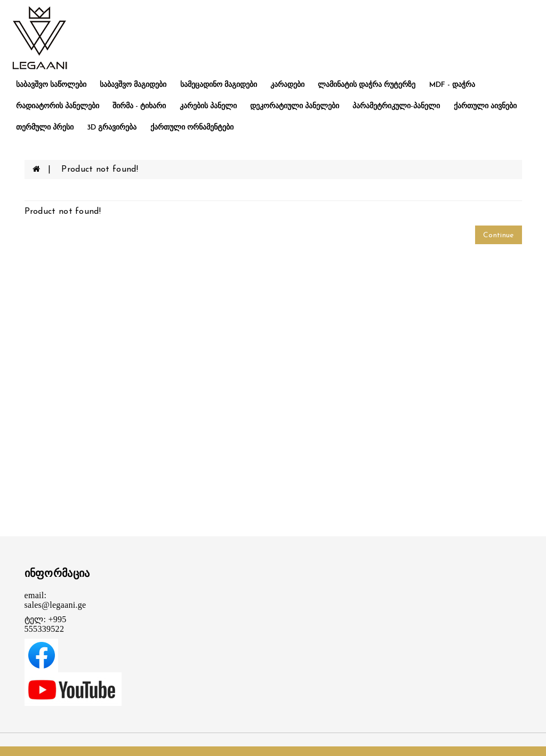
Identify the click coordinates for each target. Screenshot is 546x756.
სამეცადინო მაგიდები (219, 85)
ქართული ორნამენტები (192, 128)
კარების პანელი (208, 106)
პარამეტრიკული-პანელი (396, 106)
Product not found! (99, 170)
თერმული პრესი (45, 128)
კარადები (287, 85)
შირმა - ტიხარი (139, 106)
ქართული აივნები (485, 106)
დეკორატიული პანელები (295, 106)
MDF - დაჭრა (452, 85)
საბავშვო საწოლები (51, 85)
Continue (498, 235)
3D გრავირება (112, 128)
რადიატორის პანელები (58, 106)
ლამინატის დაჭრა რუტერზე (367, 85)
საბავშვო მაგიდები (133, 85)
